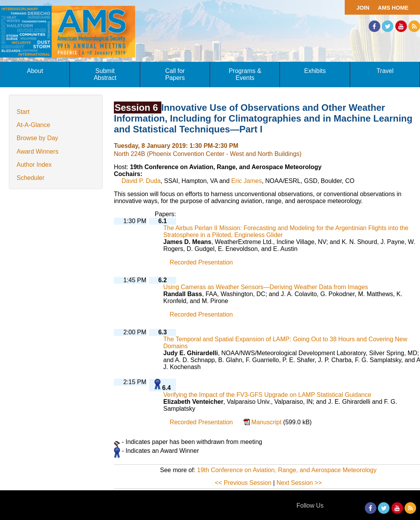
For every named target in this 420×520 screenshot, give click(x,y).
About (35, 71)
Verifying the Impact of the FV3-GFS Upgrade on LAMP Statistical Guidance (267, 395)
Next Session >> (299, 483)
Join (363, 8)
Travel (385, 71)
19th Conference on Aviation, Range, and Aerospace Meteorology (287, 470)
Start (23, 112)
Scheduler (30, 178)
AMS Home (393, 8)
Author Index (34, 165)
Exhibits (315, 71)
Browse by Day (37, 138)
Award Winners (37, 152)
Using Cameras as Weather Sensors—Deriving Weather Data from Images (266, 287)
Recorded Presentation (202, 262)
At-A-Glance (33, 125)
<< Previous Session (243, 483)
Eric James (246, 181)
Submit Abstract (105, 74)
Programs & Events (245, 74)
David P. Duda (141, 181)
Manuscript (267, 422)
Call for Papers (175, 74)
